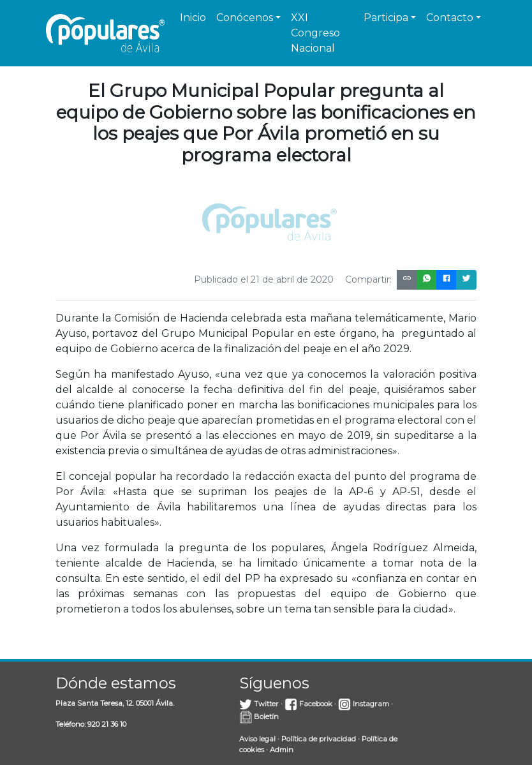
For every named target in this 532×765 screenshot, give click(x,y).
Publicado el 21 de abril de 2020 (264, 279)
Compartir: (368, 279)
